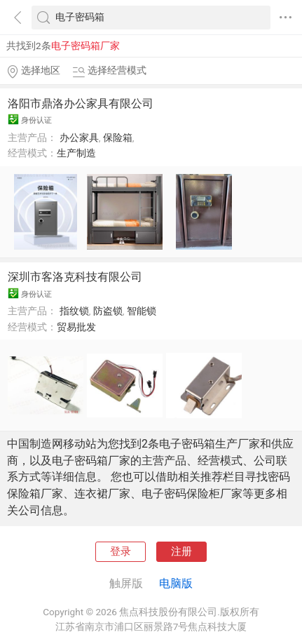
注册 (181, 551)
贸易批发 (76, 327)
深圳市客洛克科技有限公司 (75, 277)
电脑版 (176, 583)
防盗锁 (108, 311)
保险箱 (118, 137)
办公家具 (79, 137)
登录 (121, 551)
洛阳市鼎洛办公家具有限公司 (81, 103)
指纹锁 (74, 311)
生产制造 (76, 153)
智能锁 (142, 311)
